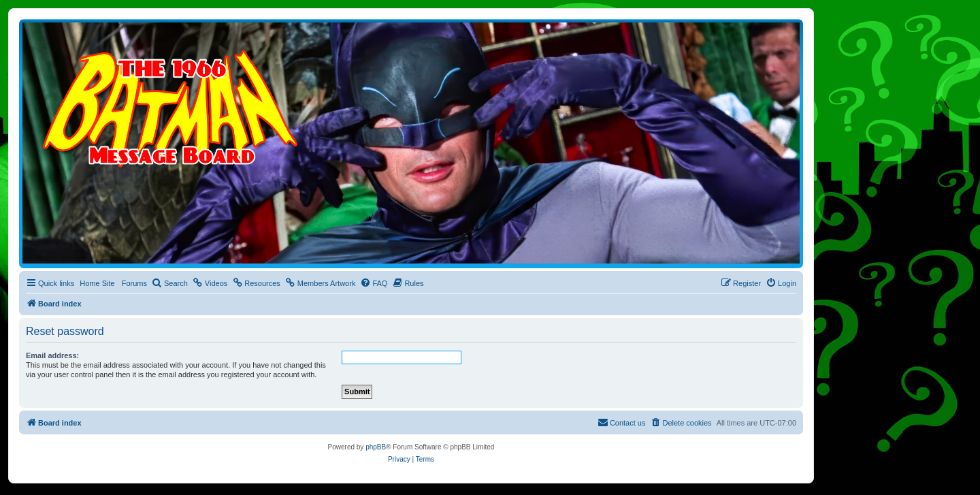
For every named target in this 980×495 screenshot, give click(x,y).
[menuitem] (170, 283)
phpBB (376, 447)
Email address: (52, 355)
